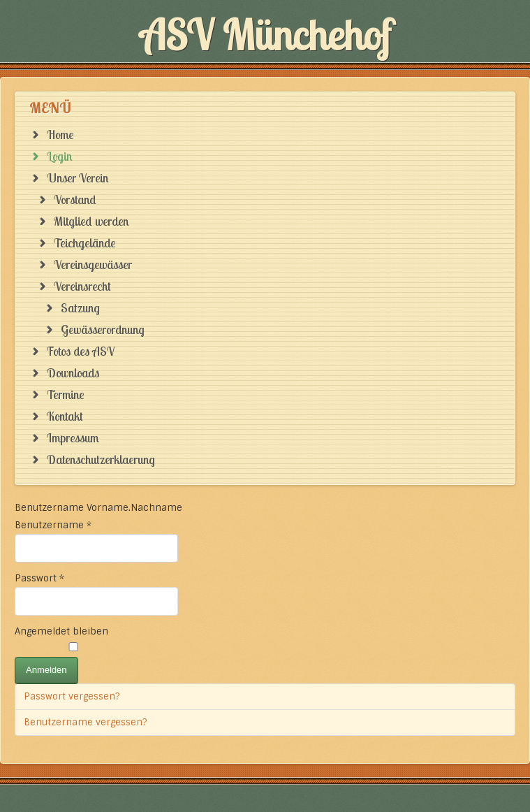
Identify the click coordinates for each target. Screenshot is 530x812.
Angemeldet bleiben (61, 631)
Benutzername (53, 525)
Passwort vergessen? (72, 696)
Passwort (39, 578)
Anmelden (46, 670)
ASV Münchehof (265, 35)
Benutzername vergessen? (85, 722)
